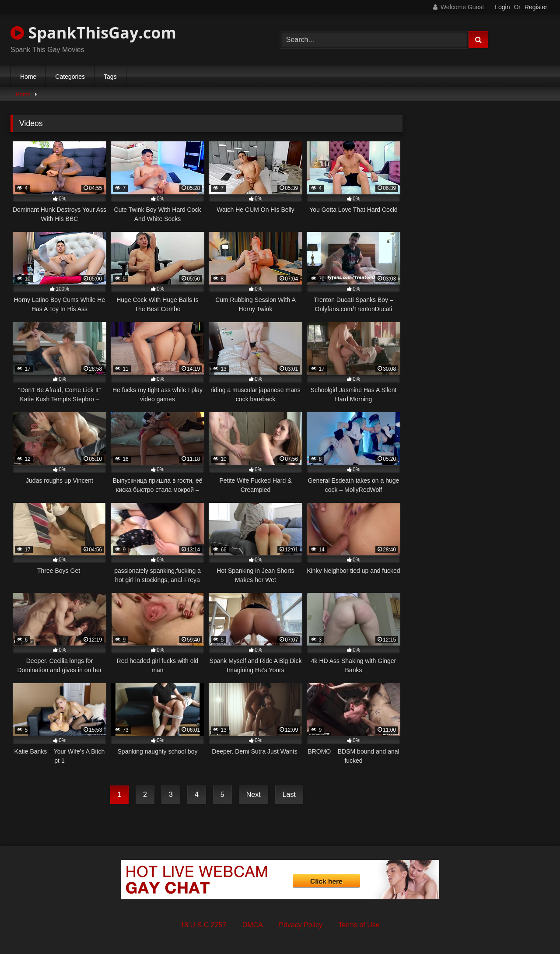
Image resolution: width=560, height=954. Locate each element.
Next (254, 794)
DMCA (253, 925)
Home (28, 77)
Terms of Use (359, 925)
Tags (110, 77)
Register (536, 7)
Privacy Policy (301, 925)
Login (502, 7)
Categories (70, 77)
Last (289, 794)
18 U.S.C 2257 (203, 925)
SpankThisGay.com (93, 33)
